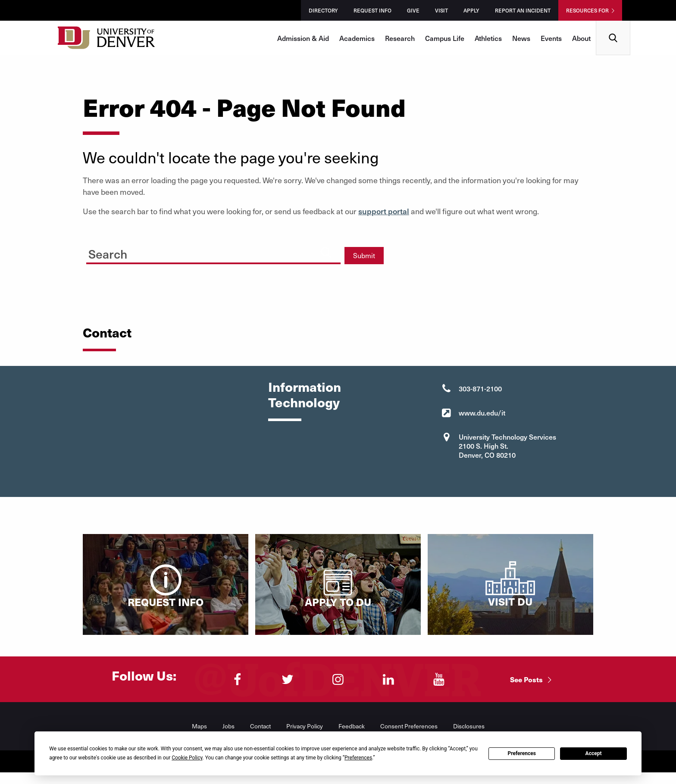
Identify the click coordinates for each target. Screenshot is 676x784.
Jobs (228, 726)
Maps (199, 726)
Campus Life (445, 38)
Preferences (522, 753)
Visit (441, 10)
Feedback (352, 726)
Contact (260, 726)
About (581, 38)
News (521, 38)
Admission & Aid (303, 38)
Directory (323, 10)
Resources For (587, 10)
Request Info (372, 10)
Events (551, 38)
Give (413, 10)
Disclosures (469, 726)
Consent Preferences (409, 726)
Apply (471, 10)
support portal (384, 211)
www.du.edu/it (482, 412)
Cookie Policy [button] (187, 758)
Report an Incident (523, 10)
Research (400, 38)
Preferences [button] (358, 758)
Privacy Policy (305, 726)
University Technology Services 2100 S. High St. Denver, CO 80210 (507, 446)
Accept (594, 753)
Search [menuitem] (613, 24)
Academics (357, 38)
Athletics (488, 38)
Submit (364, 255)
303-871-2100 (480, 388)
